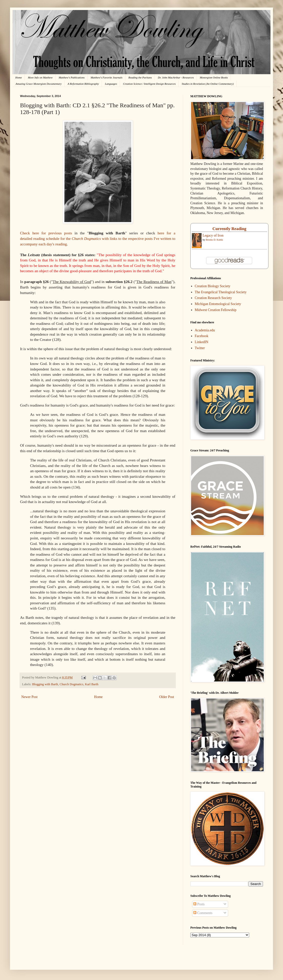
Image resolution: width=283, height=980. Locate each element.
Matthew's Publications (72, 77)
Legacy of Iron (213, 235)
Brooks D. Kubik (215, 240)
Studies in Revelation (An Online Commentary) (207, 84)
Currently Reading (229, 229)
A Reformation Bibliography (83, 84)
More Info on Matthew (40, 77)
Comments (203, 913)
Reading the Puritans (140, 77)
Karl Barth (92, 684)
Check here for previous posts (46, 233)
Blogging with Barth (45, 684)
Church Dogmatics (72, 684)
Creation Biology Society (213, 286)
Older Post (167, 697)
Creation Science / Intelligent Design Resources (149, 84)
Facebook (202, 336)
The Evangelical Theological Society (221, 292)
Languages (111, 84)
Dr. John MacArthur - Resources (176, 77)
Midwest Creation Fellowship (216, 310)
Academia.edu (205, 330)
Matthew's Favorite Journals (107, 77)
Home (19, 77)
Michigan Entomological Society (218, 304)
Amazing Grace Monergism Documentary (39, 84)
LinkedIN (202, 342)
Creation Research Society (214, 298)
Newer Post (29, 697)
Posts (199, 904)
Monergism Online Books (214, 77)
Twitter (200, 348)
